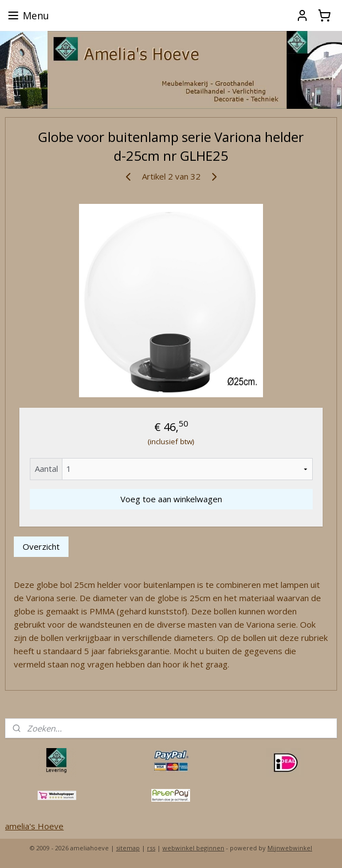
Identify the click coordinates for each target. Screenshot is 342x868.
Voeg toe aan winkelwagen (171, 499)
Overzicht (41, 546)
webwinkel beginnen (193, 848)
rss (151, 848)
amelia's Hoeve (34, 826)
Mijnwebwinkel (290, 848)
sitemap (128, 848)
